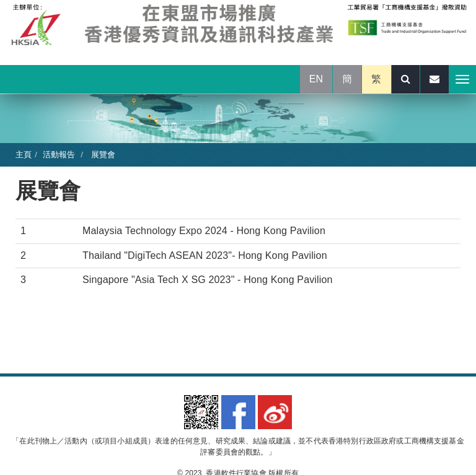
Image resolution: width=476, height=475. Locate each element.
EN (316, 79)
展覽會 (102, 155)
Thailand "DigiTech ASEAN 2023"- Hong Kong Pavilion (205, 255)
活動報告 (59, 155)
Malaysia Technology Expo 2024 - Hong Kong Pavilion (204, 231)
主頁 (24, 155)
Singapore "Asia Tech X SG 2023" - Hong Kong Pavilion (208, 280)
